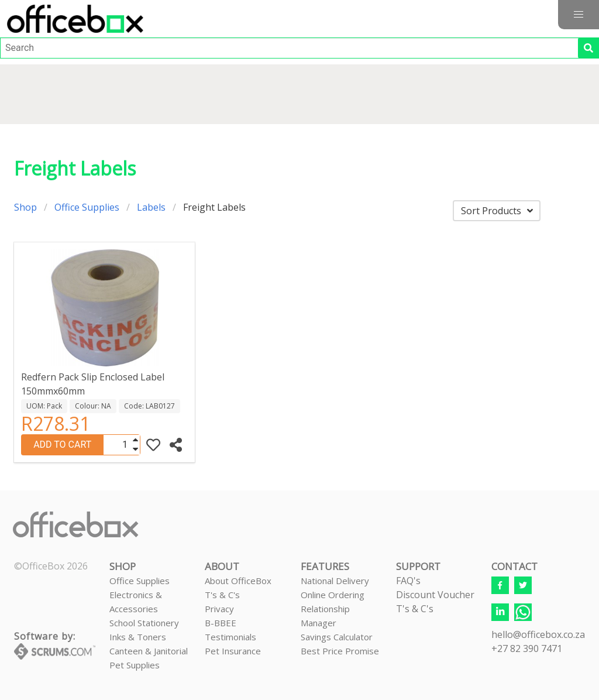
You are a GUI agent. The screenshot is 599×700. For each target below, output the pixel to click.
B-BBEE (221, 623)
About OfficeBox (238, 581)
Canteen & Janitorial (149, 651)
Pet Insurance (233, 651)
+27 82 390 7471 (527, 648)
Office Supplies (87, 207)
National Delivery (335, 581)
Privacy (219, 609)
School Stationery (144, 623)
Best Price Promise (340, 651)
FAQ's (408, 581)
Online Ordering (333, 595)
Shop (25, 207)
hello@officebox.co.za (538, 634)
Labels (151, 207)
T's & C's (222, 595)
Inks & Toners (138, 637)
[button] (579, 15)
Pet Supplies (135, 665)
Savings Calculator (337, 637)
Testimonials (230, 637)
